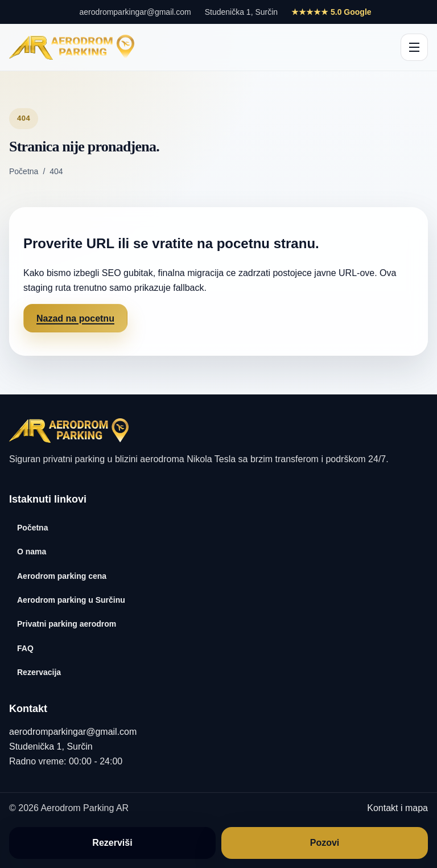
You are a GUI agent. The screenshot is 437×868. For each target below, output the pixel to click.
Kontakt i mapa (397, 808)
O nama (32, 552)
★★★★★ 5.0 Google (331, 12)
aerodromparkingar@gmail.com (135, 12)
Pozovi (325, 843)
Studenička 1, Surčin (241, 12)
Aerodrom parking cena (62, 576)
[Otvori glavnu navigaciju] (414, 47)
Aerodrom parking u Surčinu (71, 600)
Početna (24, 171)
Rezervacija (39, 672)
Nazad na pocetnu (75, 318)
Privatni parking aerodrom (67, 624)
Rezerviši (112, 843)
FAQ (25, 648)
